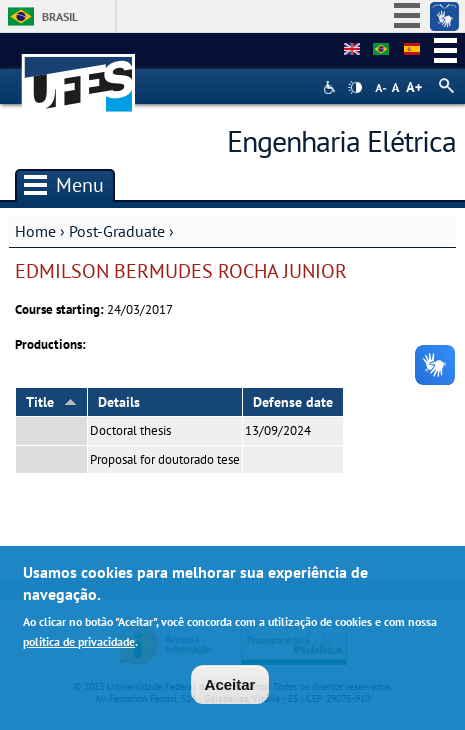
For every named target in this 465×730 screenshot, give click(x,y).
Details (119, 402)
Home (35, 231)
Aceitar (230, 689)
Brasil (60, 16)
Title (51, 402)
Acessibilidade (331, 87)
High (355, 88)
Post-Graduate (117, 231)
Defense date (293, 402)
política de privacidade (79, 645)
